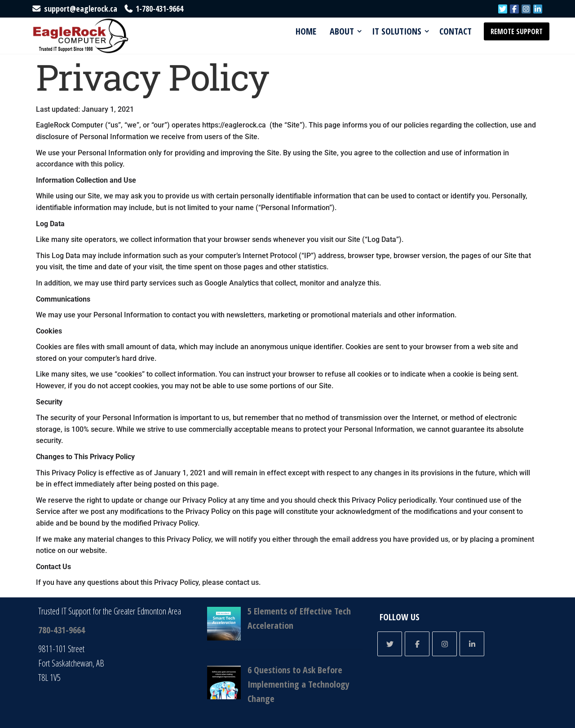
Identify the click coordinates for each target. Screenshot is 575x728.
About (342, 31)
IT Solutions (397, 31)
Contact (456, 31)
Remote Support (517, 31)
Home (306, 31)
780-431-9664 (62, 630)
